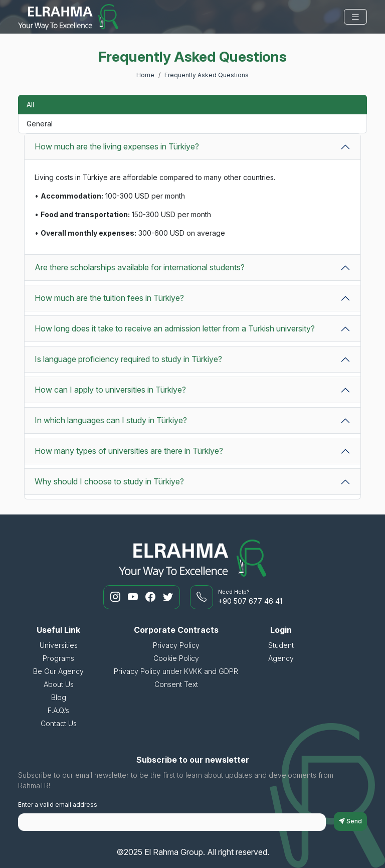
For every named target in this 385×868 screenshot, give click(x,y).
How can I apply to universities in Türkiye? (110, 390)
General (40, 124)
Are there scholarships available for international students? (140, 267)
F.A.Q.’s (58, 710)
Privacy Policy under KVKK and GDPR (176, 671)
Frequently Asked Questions (207, 75)
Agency (281, 658)
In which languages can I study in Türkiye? (111, 420)
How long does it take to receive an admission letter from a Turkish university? (175, 328)
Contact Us (59, 723)
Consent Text (176, 684)
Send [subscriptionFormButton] (350, 821)
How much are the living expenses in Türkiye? (117, 146)
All (30, 105)
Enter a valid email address (58, 805)
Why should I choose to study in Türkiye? (109, 481)
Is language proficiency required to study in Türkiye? (128, 359)
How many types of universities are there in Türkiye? (129, 451)
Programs (58, 658)
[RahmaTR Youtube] (134, 597)
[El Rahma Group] (68, 17)
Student (281, 645)
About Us (59, 684)
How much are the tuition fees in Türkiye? (109, 298)
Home (145, 75)
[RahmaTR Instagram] (117, 597)
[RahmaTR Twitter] (168, 597)
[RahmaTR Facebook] (152, 597)
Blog (59, 697)
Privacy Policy (176, 645)
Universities (59, 645)
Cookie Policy (176, 658)
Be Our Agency (58, 671)
